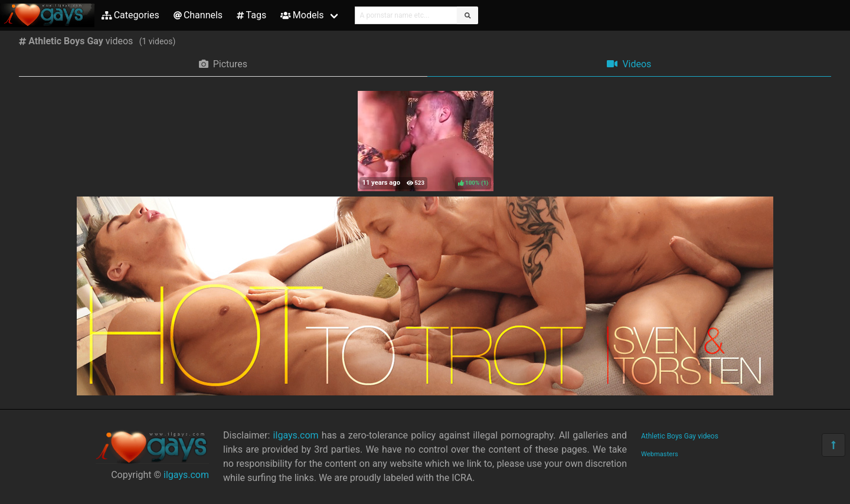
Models (302, 15)
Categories (130, 15)
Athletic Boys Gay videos (680, 436)
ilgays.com (186, 475)
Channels (198, 15)
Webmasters (660, 454)
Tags (251, 15)
